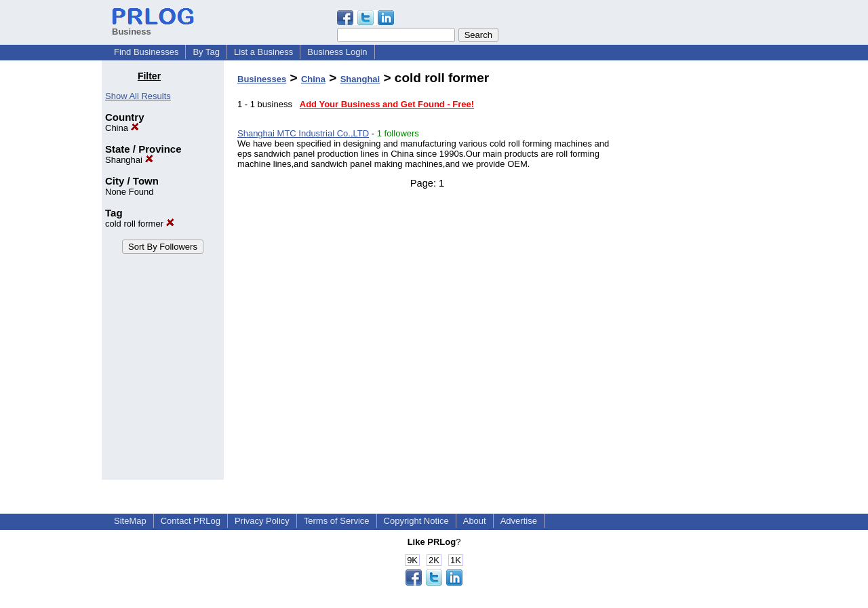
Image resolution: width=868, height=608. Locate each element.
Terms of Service (337, 521)
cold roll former (140, 224)
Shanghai (129, 160)
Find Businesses (146, 52)
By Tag (206, 52)
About (475, 521)
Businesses (262, 79)
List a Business (263, 52)
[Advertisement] (697, 274)
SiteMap (130, 521)
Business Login (337, 52)
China (122, 128)
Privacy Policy (262, 521)
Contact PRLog (191, 521)
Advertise (519, 521)
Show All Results (138, 96)
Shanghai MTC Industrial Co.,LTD (303, 133)
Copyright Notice (416, 521)
